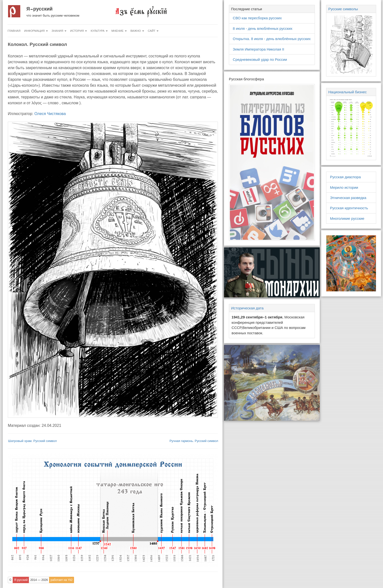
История (79, 31)
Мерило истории (344, 187)
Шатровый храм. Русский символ (32, 441)
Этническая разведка (348, 198)
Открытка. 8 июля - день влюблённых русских (272, 39)
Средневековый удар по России (260, 59)
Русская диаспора (345, 177)
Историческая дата (247, 308)
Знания (59, 31)
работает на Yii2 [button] (62, 580)
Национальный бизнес (347, 92)
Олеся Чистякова (50, 114)
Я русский (39, 9)
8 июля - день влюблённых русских (263, 28)
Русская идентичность (349, 208)
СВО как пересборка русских (257, 18)
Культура (99, 31)
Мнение (119, 31)
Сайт (153, 31)
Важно (137, 31)
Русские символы (343, 9)
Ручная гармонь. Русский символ (194, 441)
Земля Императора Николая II (258, 49)
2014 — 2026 (39, 580)
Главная (14, 31)
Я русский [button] (21, 580)
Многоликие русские (347, 218)
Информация (36, 31)
